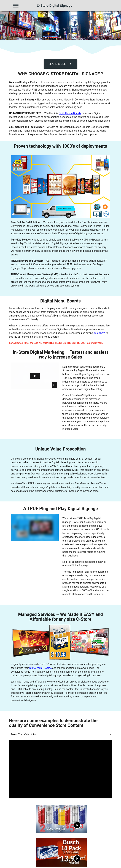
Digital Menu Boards (70, 113)
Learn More (60, 64)
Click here (100, 333)
